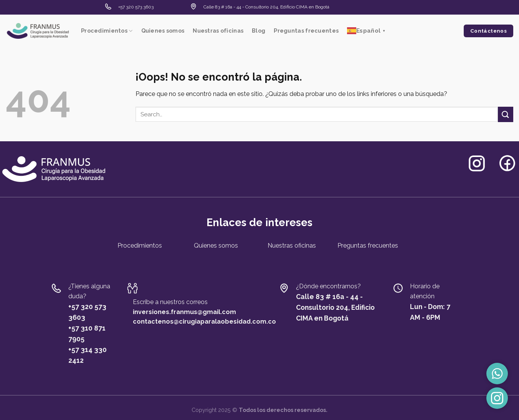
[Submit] (506, 114)
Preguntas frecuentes (306, 31)
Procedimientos (107, 31)
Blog (259, 31)
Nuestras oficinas (218, 31)
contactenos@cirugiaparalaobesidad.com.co (204, 322)
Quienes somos (163, 31)
